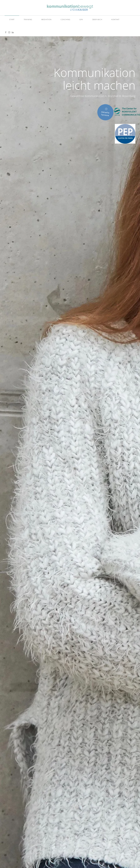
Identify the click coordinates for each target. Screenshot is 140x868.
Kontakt (115, 19)
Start (12, 19)
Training (28, 19)
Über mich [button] (97, 19)
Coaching (65, 19)
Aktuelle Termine (106, 112)
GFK (81, 19)
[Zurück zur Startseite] (70, 8)
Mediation (46, 19)
